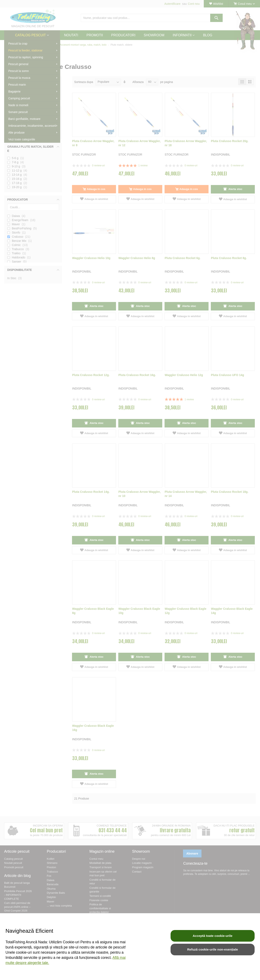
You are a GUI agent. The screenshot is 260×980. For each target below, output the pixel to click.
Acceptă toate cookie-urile (212, 936)
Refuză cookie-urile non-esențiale (213, 949)
